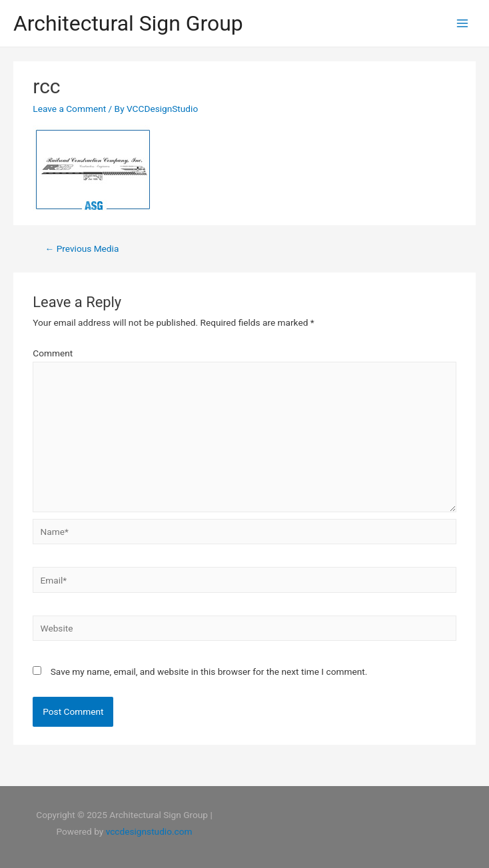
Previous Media (82, 248)
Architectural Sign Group (128, 23)
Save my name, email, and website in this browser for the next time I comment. (209, 671)
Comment (53, 353)
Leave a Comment (69, 109)
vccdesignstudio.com (149, 831)
